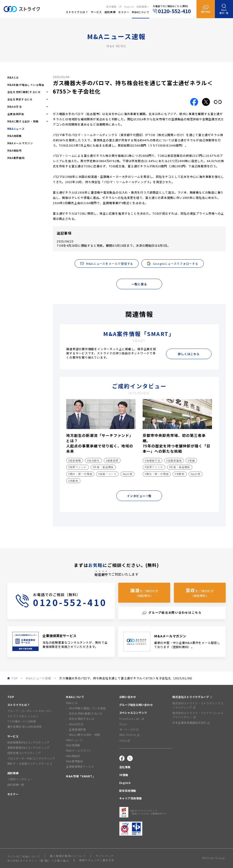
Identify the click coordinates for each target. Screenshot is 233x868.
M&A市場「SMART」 (81, 776)
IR (120, 7)
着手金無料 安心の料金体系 (25, 727)
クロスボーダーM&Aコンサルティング (31, 758)
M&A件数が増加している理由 (26, 85)
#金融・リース (107, 474)
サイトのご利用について (24, 856)
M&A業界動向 (16, 158)
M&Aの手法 (76, 724)
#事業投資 (112, 461)
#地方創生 (93, 461)
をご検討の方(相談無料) (144, 592)
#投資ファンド (77, 467)
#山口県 (128, 474)
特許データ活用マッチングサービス (30, 764)
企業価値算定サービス (80, 766)
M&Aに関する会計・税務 (84, 735)
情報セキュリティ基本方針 (97, 860)
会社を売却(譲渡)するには (86, 713)
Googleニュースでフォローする (173, 263)
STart (123, 724)
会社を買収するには (82, 719)
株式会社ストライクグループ (192, 697)
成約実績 (13, 773)
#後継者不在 (152, 461)
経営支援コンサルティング (24, 753)
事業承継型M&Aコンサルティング (29, 748)
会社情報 (111, 7)
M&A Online (129, 735)
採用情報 (142, 7)
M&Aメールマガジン (20, 143)
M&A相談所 (15, 151)
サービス (13, 736)
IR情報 (124, 775)
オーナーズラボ (129, 729)
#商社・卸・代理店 (80, 474)
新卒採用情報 (128, 791)
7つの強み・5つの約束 (22, 721)
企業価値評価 (77, 729)
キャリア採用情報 (131, 798)
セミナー (13, 794)
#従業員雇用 (174, 461)
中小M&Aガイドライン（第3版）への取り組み (38, 861)
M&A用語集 (15, 136)
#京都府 (73, 481)
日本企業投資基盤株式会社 (191, 723)
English (129, 7)
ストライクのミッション (23, 716)
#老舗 (191, 461)
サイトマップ (105, 856)
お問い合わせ (128, 697)
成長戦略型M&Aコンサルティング (29, 742)
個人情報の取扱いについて (68, 856)
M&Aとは (13, 77)
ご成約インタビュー (20, 779)
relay (125, 740)
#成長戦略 (75, 461)
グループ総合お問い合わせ (136, 705)
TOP (11, 697)
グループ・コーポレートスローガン (30, 711)
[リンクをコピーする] (218, 102)
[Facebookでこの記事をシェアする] (194, 102)
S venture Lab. (131, 719)
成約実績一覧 (16, 785)
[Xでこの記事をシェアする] (206, 102)
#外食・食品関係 (103, 467)
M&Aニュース (74, 740)
